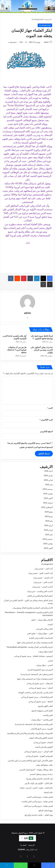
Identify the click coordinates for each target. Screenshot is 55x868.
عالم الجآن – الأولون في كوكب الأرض (39, 783)
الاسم (50, 408)
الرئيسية (48, 19)
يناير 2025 (49, 535)
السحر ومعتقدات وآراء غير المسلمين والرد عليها (35, 679)
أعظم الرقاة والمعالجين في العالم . (40, 596)
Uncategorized (37, 19)
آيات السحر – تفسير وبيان (43, 578)
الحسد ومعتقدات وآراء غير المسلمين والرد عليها (35, 643)
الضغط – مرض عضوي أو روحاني (41, 702)
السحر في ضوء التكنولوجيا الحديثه (40, 670)
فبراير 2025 (48, 530)
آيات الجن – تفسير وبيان (44, 569)
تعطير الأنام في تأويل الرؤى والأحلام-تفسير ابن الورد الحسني (30, 761)
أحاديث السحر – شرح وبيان (43, 587)
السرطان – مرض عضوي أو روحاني (40, 683)
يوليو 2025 (49, 512)
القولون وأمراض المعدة (44, 747)
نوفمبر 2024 (48, 544)
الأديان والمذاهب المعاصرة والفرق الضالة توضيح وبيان (33, 608)
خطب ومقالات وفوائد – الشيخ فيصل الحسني (36, 770)
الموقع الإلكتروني (46, 431)
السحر (50, 661)
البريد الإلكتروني (46, 420)
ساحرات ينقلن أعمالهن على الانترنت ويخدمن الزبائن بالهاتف (42, 350)
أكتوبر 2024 (48, 548)
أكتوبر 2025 (48, 498)
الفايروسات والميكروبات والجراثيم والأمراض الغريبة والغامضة (30, 733)
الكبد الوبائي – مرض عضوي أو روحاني (39, 752)
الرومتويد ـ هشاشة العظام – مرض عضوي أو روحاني (33, 656)
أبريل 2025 (49, 525)
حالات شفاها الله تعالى (44, 765)
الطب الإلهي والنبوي (45, 706)
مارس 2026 (48, 475)
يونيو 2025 (49, 516)
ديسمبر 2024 (48, 539)
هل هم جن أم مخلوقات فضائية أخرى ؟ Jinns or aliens (17, 350)
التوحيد (50, 624)
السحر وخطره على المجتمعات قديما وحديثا (37, 674)
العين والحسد (48, 715)
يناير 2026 (49, 485)
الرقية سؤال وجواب (45, 652)
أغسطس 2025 (47, 507)
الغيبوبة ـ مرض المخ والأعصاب (42, 729)
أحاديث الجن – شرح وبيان (43, 582)
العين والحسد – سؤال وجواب (42, 720)
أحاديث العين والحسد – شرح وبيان (40, 591)
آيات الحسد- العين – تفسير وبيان (41, 573)
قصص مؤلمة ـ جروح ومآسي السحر (40, 797)
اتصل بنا (23, 845)
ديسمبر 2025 (48, 489)
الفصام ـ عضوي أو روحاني (43, 742)
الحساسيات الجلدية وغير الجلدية (41, 638)
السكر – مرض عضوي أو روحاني (41, 688)
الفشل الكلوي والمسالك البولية (41, 738)
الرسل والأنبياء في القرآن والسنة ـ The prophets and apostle (30, 647)
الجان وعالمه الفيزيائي (44, 629)
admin (46, 42)
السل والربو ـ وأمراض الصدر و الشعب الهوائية (36, 692)
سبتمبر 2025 (48, 503)
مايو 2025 (49, 521)
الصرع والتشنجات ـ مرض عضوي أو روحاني (37, 697)
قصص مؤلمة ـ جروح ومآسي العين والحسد (37, 801)
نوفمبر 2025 (48, 494)
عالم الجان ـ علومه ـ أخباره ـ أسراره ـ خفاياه (36, 788)
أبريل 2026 (49, 471)
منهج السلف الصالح (46, 811)
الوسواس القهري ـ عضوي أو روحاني (39, 756)
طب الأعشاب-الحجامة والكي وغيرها (40, 779)
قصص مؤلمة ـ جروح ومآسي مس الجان (38, 806)
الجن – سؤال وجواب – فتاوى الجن (40, 633)
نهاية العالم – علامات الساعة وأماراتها (39, 815)
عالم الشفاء (48, 792)
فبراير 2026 (48, 480)
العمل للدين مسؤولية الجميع (42, 711)
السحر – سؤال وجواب (44, 665)
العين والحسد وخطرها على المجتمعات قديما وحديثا (34, 724)
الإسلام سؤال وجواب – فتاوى (42, 620)
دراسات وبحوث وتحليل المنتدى (41, 774)
